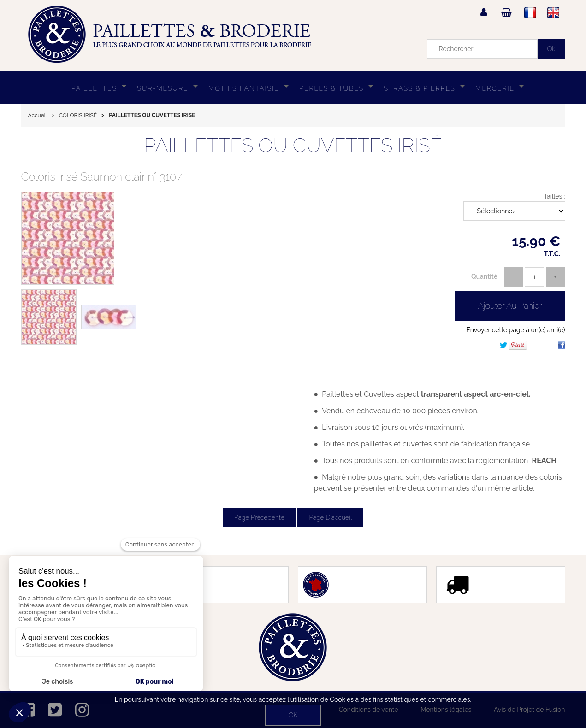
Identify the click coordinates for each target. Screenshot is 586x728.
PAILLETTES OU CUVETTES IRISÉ (293, 145)
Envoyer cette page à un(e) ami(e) (515, 330)
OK (293, 715)
